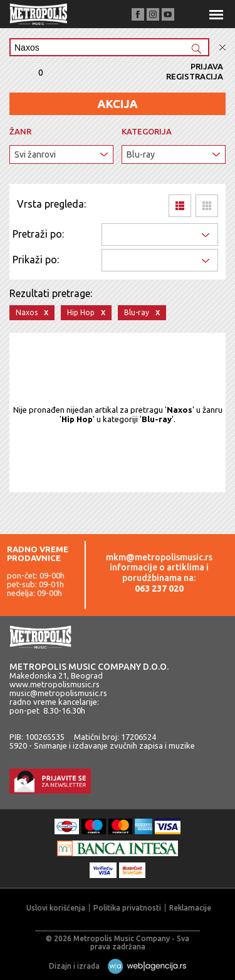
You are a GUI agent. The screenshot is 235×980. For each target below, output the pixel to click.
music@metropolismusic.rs (58, 693)
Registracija (195, 76)
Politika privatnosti (127, 908)
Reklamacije (190, 908)
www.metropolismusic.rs (55, 684)
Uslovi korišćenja (56, 908)
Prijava (207, 66)
